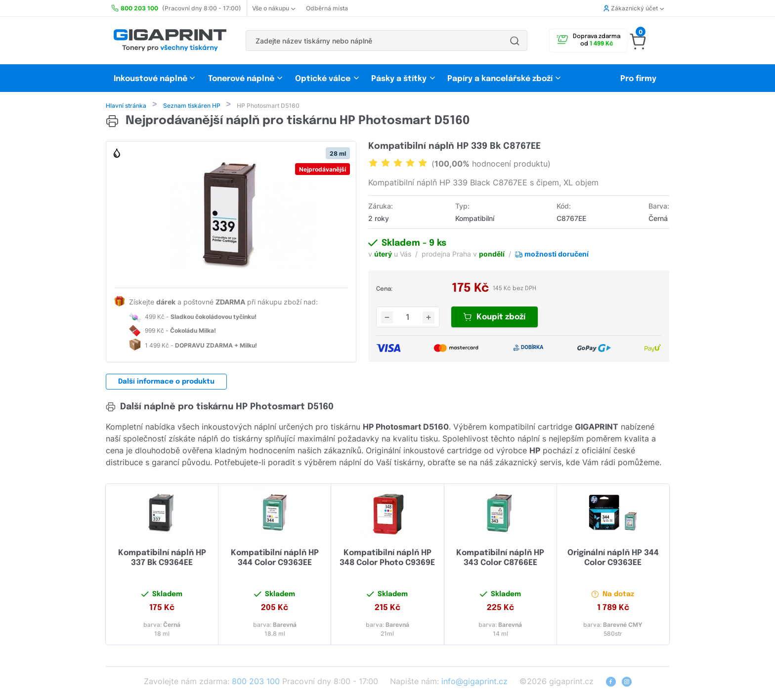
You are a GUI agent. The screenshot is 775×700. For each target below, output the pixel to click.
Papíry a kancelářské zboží (501, 79)
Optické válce (323, 79)
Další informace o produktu (166, 383)
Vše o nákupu (274, 8)
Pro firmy (638, 79)
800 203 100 (256, 682)
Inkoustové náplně (151, 79)
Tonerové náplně (241, 79)
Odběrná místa (327, 8)
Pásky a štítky (399, 79)
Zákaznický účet (634, 8)
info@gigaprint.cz (474, 682)
